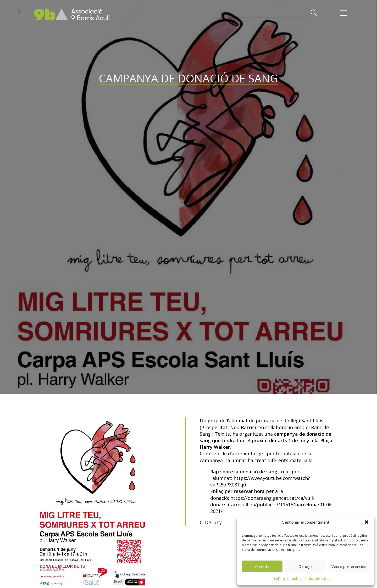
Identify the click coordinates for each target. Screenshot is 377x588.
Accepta (262, 566)
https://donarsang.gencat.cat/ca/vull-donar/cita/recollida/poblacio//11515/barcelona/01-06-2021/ (272, 505)
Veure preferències (349, 566)
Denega (306, 566)
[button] (367, 522)
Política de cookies (288, 579)
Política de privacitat (320, 579)
